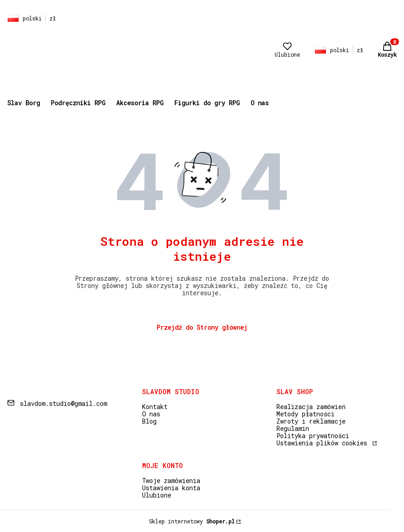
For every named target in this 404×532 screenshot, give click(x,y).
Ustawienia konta (171, 488)
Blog (149, 421)
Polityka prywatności (313, 436)
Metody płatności (305, 414)
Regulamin (293, 428)
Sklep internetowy (192, 521)
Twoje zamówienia (171, 481)
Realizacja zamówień (311, 407)
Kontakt (155, 407)
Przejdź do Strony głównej (202, 327)
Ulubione (157, 495)
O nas (151, 414)
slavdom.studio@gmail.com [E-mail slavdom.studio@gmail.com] (64, 403)
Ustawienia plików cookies (324, 443)
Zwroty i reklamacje (311, 421)
